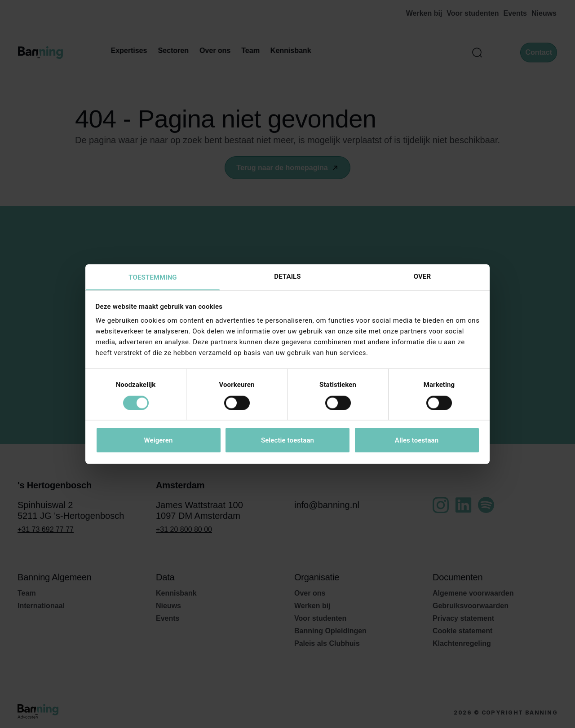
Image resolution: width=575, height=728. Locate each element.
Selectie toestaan (287, 441)
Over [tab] (422, 276)
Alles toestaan (417, 441)
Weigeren (158, 441)
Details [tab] (287, 276)
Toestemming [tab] (153, 277)
